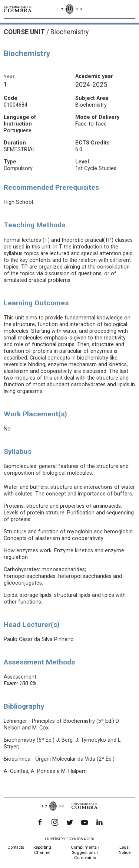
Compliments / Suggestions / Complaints (85, 853)
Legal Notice (125, 850)
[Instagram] (55, 822)
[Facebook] (40, 822)
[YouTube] (85, 822)
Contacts (16, 847)
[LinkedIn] (99, 822)
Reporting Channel (42, 850)
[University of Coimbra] (18, 9)
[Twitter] (70, 822)
